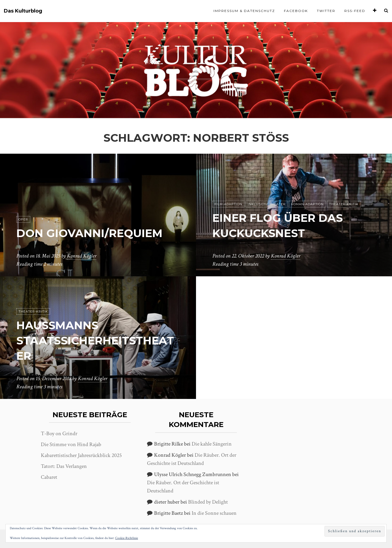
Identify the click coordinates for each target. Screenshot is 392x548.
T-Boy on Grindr (59, 434)
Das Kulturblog (23, 11)
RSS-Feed (355, 11)
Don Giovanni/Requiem (89, 233)
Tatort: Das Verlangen (64, 466)
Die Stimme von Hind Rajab (71, 444)
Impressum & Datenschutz (244, 11)
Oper (23, 219)
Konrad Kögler (82, 256)
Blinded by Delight (208, 502)
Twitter (326, 11)
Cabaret (49, 477)
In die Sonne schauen (214, 513)
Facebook (296, 11)
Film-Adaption (228, 204)
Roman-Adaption (307, 204)
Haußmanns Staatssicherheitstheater (95, 340)
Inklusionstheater (267, 204)
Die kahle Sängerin (212, 444)
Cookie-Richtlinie (127, 538)
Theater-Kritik (344, 204)
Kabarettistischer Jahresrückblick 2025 (81, 455)
